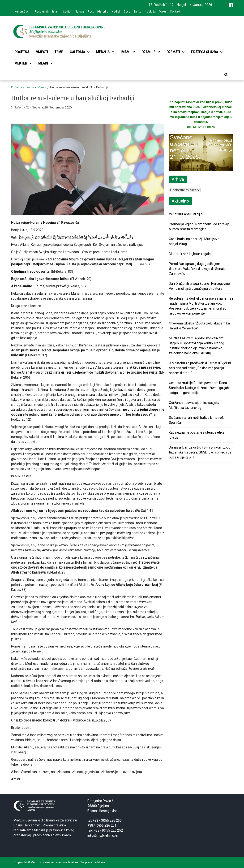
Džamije (151, 52)
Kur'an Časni (23, 12)
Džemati (176, 52)
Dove (127, 12)
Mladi (45, 63)
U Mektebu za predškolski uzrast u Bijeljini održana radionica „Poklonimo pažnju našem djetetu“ (200, 368)
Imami (128, 52)
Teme (59, 52)
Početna (22, 52)
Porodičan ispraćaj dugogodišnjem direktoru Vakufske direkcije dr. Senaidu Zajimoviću (198, 269)
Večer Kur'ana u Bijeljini (186, 214)
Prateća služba (207, 52)
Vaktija (151, 12)
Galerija (80, 52)
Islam (56, 12)
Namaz (80, 12)
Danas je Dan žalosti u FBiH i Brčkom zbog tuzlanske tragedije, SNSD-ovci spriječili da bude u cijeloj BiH (200, 452)
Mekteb (23, 63)
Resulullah (42, 12)
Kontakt (175, 12)
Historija (103, 12)
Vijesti (42, 52)
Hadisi (116, 12)
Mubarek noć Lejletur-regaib (190, 254)
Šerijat (67, 12)
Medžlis (105, 52)
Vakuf (163, 12)
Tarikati (138, 12)
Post (91, 12)
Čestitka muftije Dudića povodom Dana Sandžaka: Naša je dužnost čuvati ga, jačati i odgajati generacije (201, 388)
